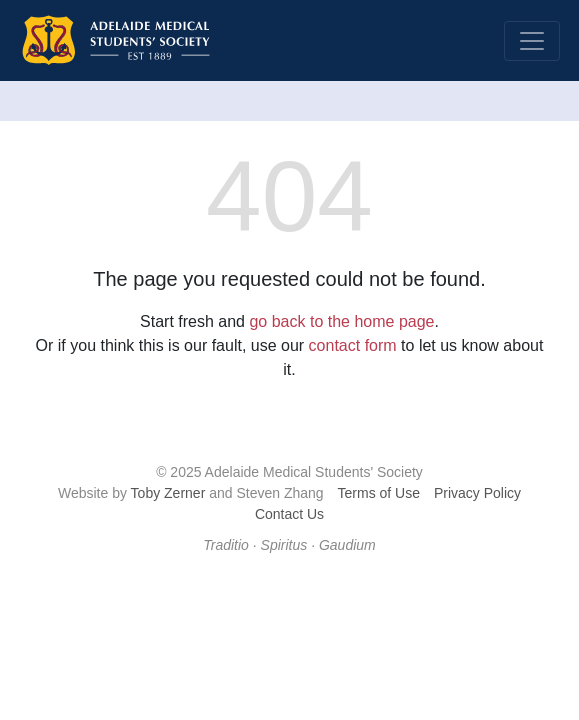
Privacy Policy (477, 493)
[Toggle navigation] (532, 41)
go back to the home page (341, 321)
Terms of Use (379, 493)
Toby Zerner (168, 493)
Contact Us (289, 514)
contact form (353, 345)
